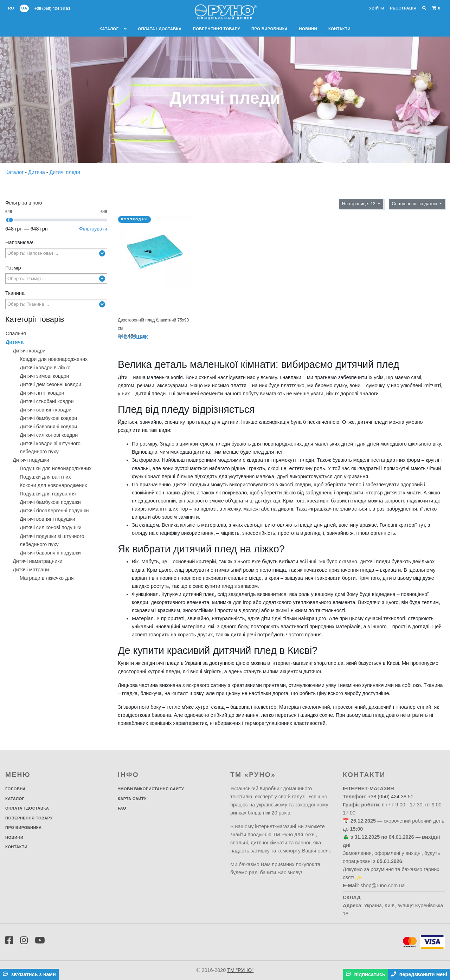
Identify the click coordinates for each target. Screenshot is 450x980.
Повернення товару (216, 29)
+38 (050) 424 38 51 (391, 797)
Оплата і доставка (160, 29)
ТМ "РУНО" (240, 970)
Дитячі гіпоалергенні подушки (54, 511)
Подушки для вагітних (45, 477)
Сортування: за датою (415, 204)
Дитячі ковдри (29, 351)
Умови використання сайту (151, 789)
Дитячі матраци (31, 570)
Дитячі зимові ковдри (44, 376)
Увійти (377, 8)
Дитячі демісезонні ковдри (50, 384)
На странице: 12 (359, 204)
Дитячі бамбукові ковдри (48, 418)
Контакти (339, 29)
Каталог (113, 29)
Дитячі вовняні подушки (47, 519)
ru (11, 8)
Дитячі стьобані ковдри (47, 401)
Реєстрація (403, 8)
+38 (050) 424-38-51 (52, 8)
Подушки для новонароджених (56, 468)
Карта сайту (132, 799)
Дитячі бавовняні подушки (50, 553)
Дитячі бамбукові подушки (50, 502)
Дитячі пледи (65, 172)
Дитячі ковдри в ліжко (45, 368)
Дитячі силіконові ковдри (49, 435)
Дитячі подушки (31, 460)
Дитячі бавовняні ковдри (48, 427)
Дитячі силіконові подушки (51, 527)
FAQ (122, 808)
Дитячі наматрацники (38, 561)
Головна (15, 789)
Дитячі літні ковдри (42, 393)
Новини (308, 29)
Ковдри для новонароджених (54, 359)
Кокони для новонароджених (53, 485)
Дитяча (37, 172)
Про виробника (270, 29)
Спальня (16, 333)
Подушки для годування (48, 494)
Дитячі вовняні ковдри (46, 410)
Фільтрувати (93, 229)
